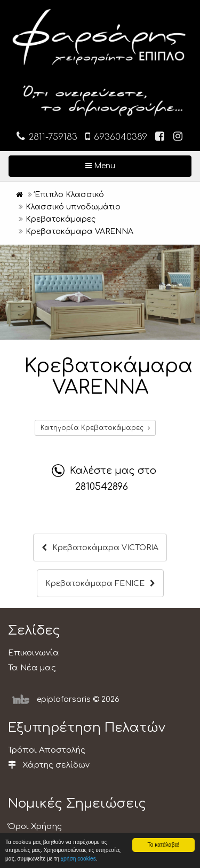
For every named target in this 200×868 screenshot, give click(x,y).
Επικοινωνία (34, 653)
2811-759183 (47, 136)
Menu (135, 165)
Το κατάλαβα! (164, 845)
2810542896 (102, 487)
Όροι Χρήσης (35, 827)
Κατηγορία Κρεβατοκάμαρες (95, 428)
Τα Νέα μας (32, 668)
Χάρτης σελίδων (49, 765)
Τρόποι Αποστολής (47, 750)
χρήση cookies (78, 859)
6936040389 (116, 136)
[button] (190, 254)
